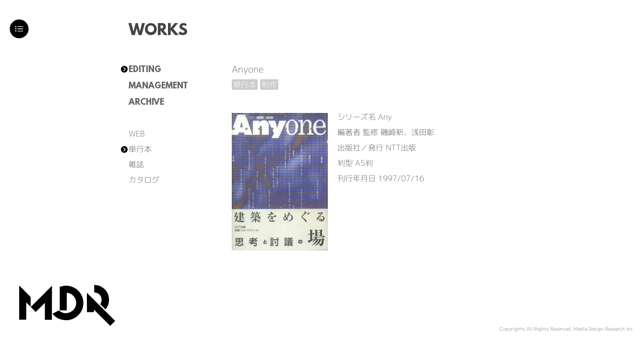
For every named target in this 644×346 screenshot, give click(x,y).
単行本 (140, 149)
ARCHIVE (146, 103)
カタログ (144, 180)
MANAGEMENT (158, 86)
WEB (137, 134)
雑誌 (136, 164)
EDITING (145, 70)
